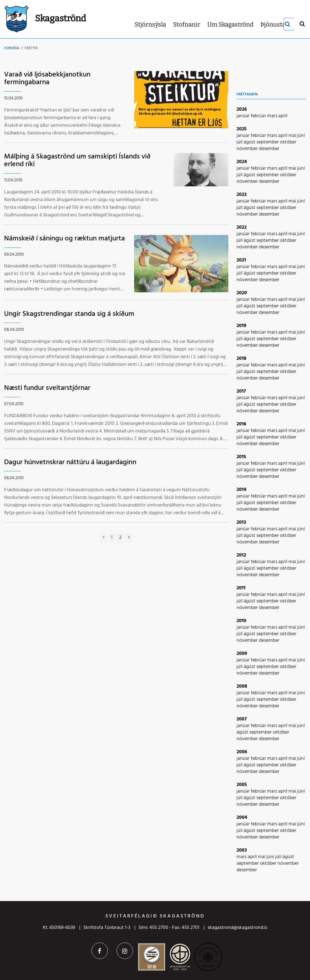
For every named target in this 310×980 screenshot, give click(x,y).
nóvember (248, 149)
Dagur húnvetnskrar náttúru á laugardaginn (70, 462)
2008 (242, 686)
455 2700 (159, 928)
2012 (241, 555)
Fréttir (31, 48)
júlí (240, 142)
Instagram (125, 951)
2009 (242, 654)
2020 (242, 293)
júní (301, 136)
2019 (241, 326)
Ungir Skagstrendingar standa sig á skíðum (69, 314)
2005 (242, 785)
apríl (283, 116)
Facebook (100, 951)
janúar (244, 116)
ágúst (250, 142)
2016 (241, 424)
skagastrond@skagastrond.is (237, 928)
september (268, 142)
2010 (241, 621)
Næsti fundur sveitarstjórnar (47, 388)
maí (293, 136)
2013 (241, 523)
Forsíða (12, 48)
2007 (242, 719)
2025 (242, 129)
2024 (242, 162)
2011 (241, 588)
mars (273, 116)
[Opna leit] (302, 24)
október (288, 142)
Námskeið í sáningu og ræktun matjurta (64, 239)
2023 (242, 195)
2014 (241, 490)
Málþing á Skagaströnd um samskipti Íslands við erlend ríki (77, 161)
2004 (242, 818)
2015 (241, 457)
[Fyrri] (104, 538)
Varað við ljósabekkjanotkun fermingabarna (47, 79)
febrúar (259, 116)
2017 (241, 391)
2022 (242, 227)
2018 (241, 359)
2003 (242, 850)
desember (269, 149)
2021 (241, 260)
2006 (242, 752)
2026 (242, 109)
